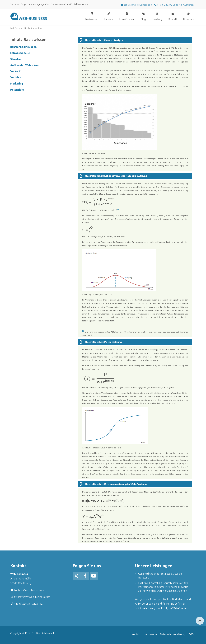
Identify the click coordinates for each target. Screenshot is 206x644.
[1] (118, 209)
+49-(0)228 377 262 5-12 (169, 5)
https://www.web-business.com (32, 597)
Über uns (188, 19)
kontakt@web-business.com (30, 590)
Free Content (127, 19)
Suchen (190, 5)
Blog (143, 19)
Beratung (157, 19)
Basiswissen (92, 19)
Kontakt (173, 19)
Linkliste (109, 19)
